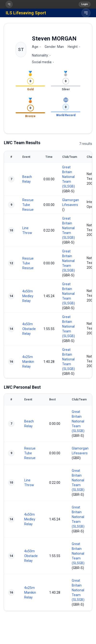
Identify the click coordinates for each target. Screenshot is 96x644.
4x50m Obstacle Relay (29, 329)
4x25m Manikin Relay (28, 362)
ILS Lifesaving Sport (26, 13)
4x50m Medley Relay (28, 296)
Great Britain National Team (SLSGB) (69, 177)
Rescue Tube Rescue (28, 205)
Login (85, 4)
